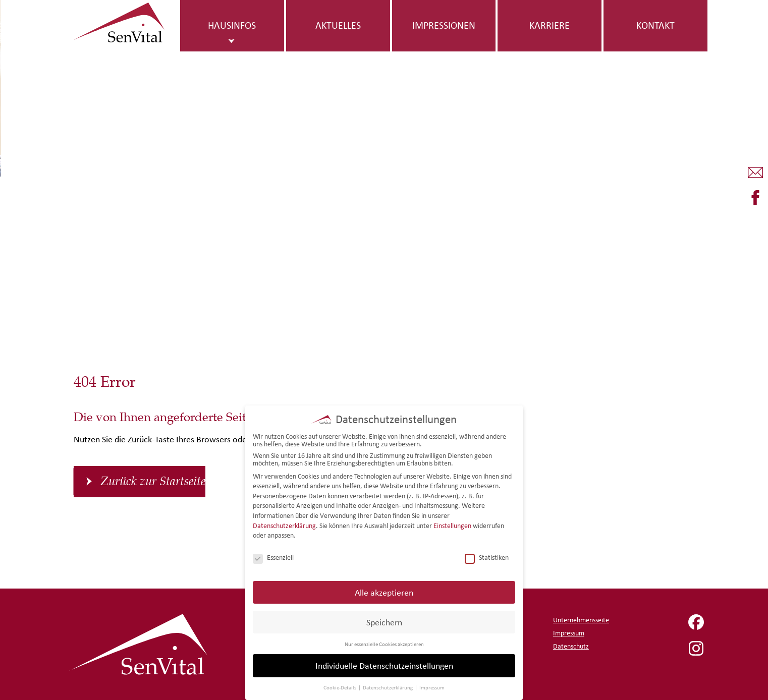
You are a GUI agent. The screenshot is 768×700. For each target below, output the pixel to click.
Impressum (569, 633)
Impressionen (444, 25)
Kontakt (655, 25)
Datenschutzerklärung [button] (388, 686)
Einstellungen (452, 524)
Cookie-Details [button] (340, 686)
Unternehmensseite (581, 620)
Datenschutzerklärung (284, 524)
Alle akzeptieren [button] (384, 590)
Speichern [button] (384, 620)
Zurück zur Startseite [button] (153, 482)
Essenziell (273, 556)
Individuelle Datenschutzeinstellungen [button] (384, 664)
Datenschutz (571, 646)
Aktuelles (338, 25)
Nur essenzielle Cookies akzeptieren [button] (384, 642)
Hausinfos (232, 25)
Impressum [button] (432, 686)
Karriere (550, 25)
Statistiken (487, 556)
